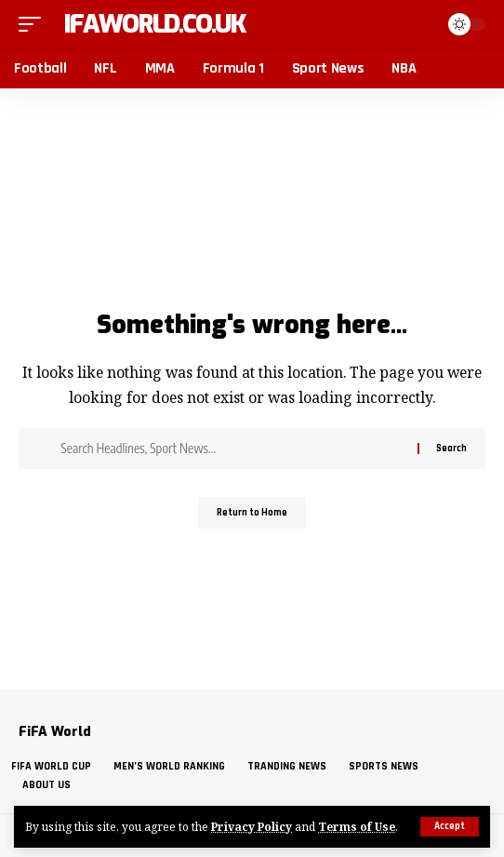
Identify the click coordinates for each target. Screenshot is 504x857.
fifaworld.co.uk (148, 24)
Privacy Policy (252, 826)
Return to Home (252, 513)
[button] (450, 827)
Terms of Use (357, 826)
